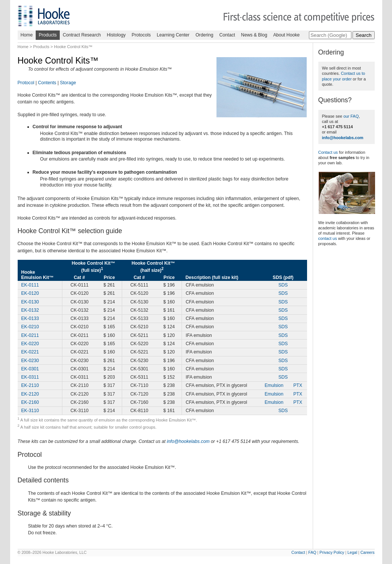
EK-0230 (30, 361)
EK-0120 (30, 293)
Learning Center (173, 35)
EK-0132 (30, 310)
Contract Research (82, 35)
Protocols (141, 35)
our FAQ (351, 116)
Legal (352, 552)
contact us (328, 238)
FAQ (312, 552)
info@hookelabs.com (188, 441)
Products (48, 35)
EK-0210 (30, 327)
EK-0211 (30, 335)
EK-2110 (30, 385)
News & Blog (254, 35)
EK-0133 (30, 318)
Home (27, 35)
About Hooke (286, 35)
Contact (227, 35)
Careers (368, 552)
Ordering (204, 35)
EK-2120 (30, 394)
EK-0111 (30, 285)
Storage (68, 83)
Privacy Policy (332, 552)
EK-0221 (30, 352)
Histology (116, 35)
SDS (283, 285)
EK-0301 (30, 369)
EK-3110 (30, 411)
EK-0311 (30, 377)
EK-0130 (30, 302)
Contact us (328, 152)
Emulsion (274, 385)
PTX (298, 385)
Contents (47, 83)
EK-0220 (30, 344)
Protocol (26, 83)
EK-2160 (30, 402)
